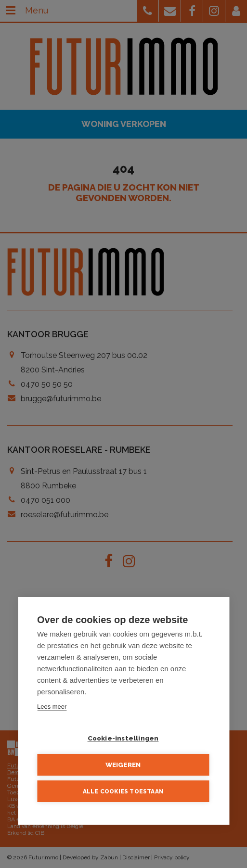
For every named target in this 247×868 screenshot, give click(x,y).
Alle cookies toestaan (123, 791)
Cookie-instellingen (123, 739)
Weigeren (123, 765)
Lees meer (52, 707)
